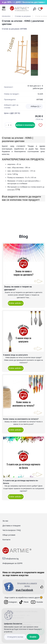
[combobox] (34, 106)
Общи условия (9, 535)
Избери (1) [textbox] (35, 106)
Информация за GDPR (12, 563)
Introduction (6, 16)
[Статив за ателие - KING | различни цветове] (23, 55)
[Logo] (19, 9)
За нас (5, 521)
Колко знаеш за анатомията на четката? (21, 419)
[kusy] (9, 125)
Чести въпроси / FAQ (12, 530)
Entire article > (16, 303)
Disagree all (15, 637)
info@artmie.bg (12, 559)
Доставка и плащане (12, 526)
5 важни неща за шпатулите (15, 355)
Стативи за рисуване (23, 16)
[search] (35, 9)
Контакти (6, 540)
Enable (33, 637)
